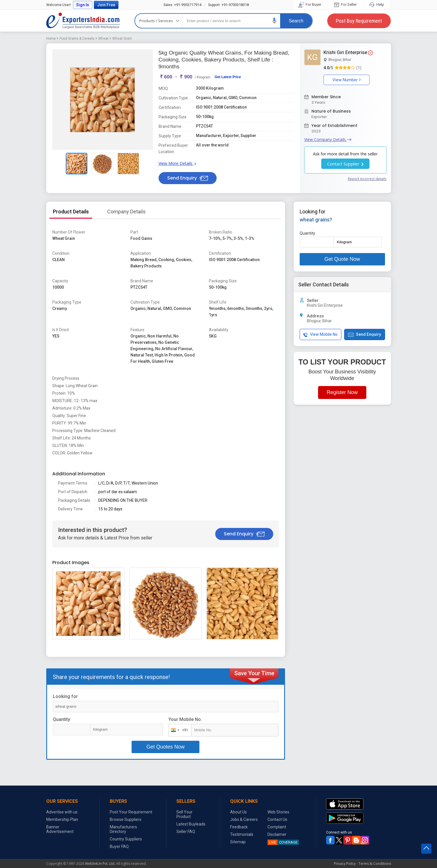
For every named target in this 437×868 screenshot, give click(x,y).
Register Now (342, 392)
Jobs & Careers (244, 819)
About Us (238, 812)
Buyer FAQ (119, 846)
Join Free (106, 5)
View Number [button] (346, 80)
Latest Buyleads (191, 824)
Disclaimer (277, 834)
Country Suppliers (126, 839)
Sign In (83, 5)
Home (51, 38)
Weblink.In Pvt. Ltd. (100, 864)
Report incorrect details (367, 179)
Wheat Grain (122, 38)
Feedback (239, 827)
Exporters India (83, 21)
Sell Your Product (184, 814)
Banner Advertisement (60, 829)
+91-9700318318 (228, 5)
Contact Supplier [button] (345, 164)
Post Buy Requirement (359, 21)
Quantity (61, 719)
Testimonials (242, 834)
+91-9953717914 (182, 5)
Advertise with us (62, 812)
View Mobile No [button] (320, 334)
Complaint (277, 827)
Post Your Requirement (131, 812)
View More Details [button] (177, 163)
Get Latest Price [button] (228, 77)
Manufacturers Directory (123, 829)
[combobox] (179, 730)
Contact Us (277, 819)
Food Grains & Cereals (77, 38)
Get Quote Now (342, 259)
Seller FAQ (186, 832)
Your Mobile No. (185, 719)
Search (296, 21)
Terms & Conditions (375, 864)
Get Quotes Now (165, 747)
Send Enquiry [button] (188, 178)
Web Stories (278, 812)
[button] (274, 21)
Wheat (103, 38)
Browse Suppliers (126, 819)
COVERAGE (283, 842)
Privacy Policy (345, 864)
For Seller (346, 4)
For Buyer (310, 4)
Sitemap (238, 842)
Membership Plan (62, 819)
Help (377, 4)
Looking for (65, 696)
